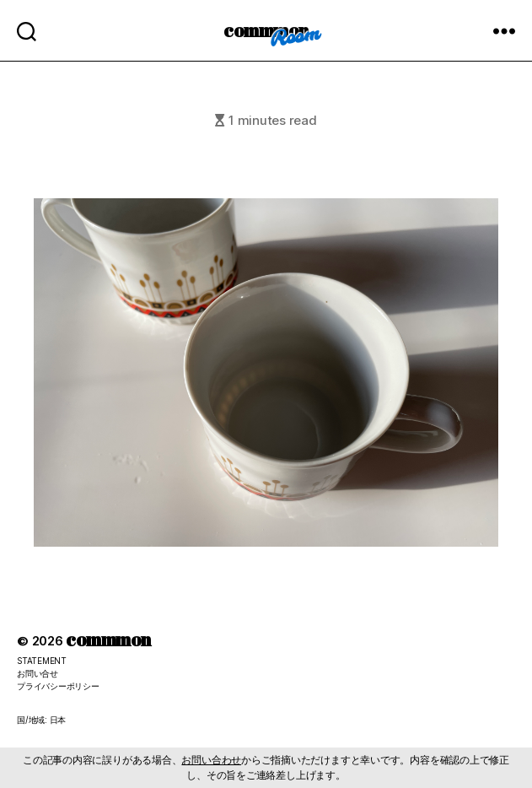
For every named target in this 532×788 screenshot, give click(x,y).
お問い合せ (38, 673)
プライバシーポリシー (58, 686)
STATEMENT (42, 661)
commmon (266, 30)
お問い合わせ (211, 760)
